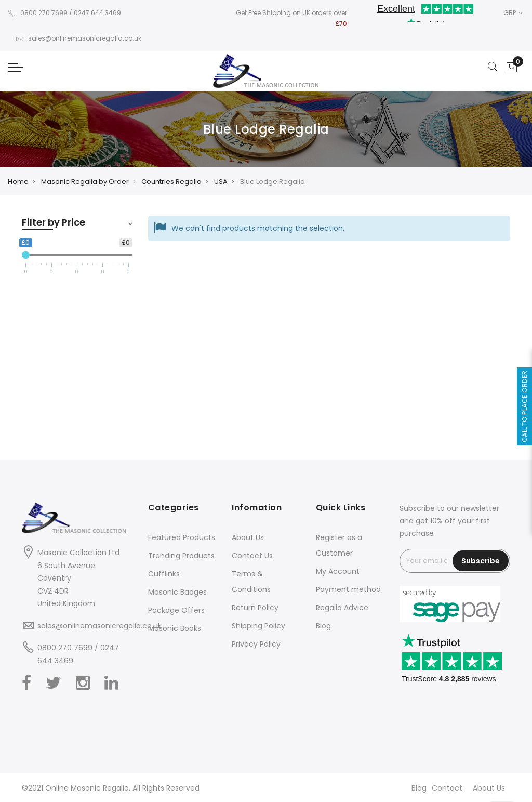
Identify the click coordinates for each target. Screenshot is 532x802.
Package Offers (176, 610)
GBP (513, 13)
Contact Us (252, 556)
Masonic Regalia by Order (85, 182)
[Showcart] (512, 68)
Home (18, 182)
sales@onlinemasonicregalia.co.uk (78, 38)
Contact (447, 788)
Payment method (348, 589)
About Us (248, 537)
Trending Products (181, 556)
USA (221, 182)
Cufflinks (164, 574)
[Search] (493, 68)
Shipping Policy (258, 626)
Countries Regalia (171, 182)
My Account (338, 571)
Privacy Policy (256, 644)
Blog (323, 626)
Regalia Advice (342, 608)
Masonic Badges (177, 592)
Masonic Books (175, 628)
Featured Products (182, 537)
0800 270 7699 (38, 13)
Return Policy (255, 608)
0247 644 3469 (97, 13)
